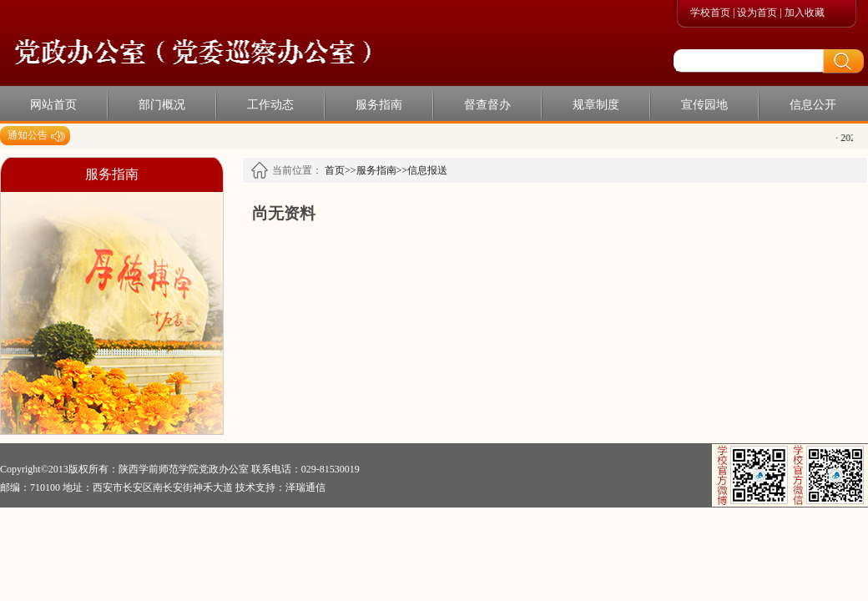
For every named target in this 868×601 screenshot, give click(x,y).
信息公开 (813, 105)
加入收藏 (805, 13)
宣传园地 (704, 105)
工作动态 (270, 105)
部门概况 (162, 105)
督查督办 (487, 105)
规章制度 (596, 105)
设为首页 (757, 13)
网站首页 (53, 105)
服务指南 (379, 105)
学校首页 (710, 13)
